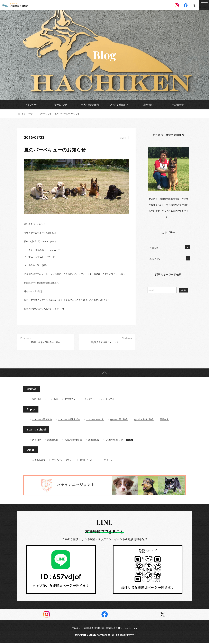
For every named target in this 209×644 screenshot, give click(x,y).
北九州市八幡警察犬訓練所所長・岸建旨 (168, 199)
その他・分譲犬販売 (144, 420)
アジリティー (71, 400)
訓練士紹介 (53, 440)
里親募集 (164, 420)
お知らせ (154, 248)
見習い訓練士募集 (73, 440)
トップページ (32, 105)
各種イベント (156, 259)
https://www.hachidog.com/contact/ (42, 283)
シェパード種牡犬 (95, 420)
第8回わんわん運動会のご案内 (46, 342)
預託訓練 (37, 400)
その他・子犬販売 (119, 420)
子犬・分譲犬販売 (90, 105)
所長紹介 (37, 440)
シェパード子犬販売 (42, 420)
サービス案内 (61, 105)
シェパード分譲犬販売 (69, 420)
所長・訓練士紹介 (119, 105)
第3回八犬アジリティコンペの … (107, 342)
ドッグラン (89, 400)
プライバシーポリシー (63, 461)
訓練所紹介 (148, 105)
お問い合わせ (177, 105)
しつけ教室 (53, 400)
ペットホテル (108, 400)
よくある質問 (39, 461)
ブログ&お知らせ (44, 114)
